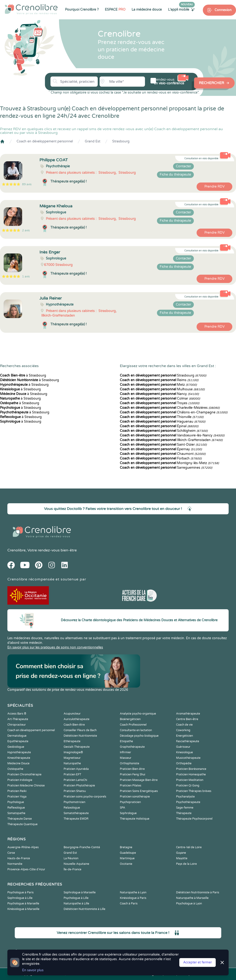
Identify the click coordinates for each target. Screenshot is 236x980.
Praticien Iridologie (20, 780)
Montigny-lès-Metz (169, 463)
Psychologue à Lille (76, 898)
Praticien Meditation (190, 780)
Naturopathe (72, 763)
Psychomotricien (74, 802)
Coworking (183, 730)
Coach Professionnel (133, 725)
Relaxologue (72, 808)
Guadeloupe (128, 853)
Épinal (159, 426)
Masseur (126, 758)
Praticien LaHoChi (75, 780)
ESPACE (115, 10)
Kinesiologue (184, 752)
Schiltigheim (164, 431)
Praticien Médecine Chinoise (26, 786)
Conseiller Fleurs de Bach (80, 730)
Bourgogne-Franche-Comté (82, 847)
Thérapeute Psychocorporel (194, 819)
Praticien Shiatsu (75, 791)
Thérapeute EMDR (76, 819)
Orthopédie (184, 763)
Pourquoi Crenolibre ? (82, 10)
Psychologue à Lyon (189, 903)
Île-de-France (72, 869)
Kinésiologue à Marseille (23, 909)
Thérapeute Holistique (135, 819)
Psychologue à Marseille (23, 903)
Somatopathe (16, 813)
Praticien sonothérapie (135, 797)
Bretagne (126, 847)
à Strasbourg (23, 375)
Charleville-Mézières (170, 408)
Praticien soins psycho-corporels (85, 797)
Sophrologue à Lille (20, 898)
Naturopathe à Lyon (133, 892)
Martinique (127, 858)
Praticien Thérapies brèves (194, 791)
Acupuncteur (72, 714)
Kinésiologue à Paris (133, 898)
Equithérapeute (18, 741)
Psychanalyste (185, 797)
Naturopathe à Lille (76, 903)
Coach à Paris (129, 903)
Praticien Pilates (131, 786)
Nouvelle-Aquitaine (76, 864)
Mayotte (182, 858)
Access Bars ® (17, 714)
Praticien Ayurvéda (76, 769)
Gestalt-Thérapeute (77, 747)
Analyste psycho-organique (138, 714)
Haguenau (163, 422)
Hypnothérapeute (19, 752)
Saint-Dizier (163, 445)
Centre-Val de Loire (189, 847)
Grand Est (93, 141)
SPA (122, 808)
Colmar (160, 399)
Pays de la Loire (186, 864)
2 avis (26, 230)
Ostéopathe (15, 769)
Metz (158, 385)
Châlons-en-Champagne (174, 412)
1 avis (26, 277)
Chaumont (163, 454)
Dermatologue (17, 736)
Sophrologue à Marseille (80, 892)
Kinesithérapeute (19, 758)
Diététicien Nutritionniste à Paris (198, 892)
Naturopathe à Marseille (192, 898)
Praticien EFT (72, 774)
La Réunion (71, 858)
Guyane (181, 853)
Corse (11, 853)
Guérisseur (183, 747)
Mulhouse (162, 389)
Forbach (161, 458)
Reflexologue (16, 808)
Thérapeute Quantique (22, 824)
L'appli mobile (181, 9)
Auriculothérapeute (77, 719)
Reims (159, 380)
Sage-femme (185, 808)
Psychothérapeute (188, 802)
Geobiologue (16, 747)
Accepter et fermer (198, 962)
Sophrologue (128, 813)
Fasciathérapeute (188, 741)
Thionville (162, 417)
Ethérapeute (72, 741)
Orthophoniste (130, 763)
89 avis (27, 184)
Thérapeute (184, 813)
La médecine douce (147, 10)
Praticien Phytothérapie (79, 786)
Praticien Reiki (17, 791)
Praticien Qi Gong (188, 786)
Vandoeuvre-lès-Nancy (172, 435)
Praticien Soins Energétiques (139, 791)
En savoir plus (33, 970)
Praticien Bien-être (132, 769)
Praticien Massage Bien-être (139, 780)
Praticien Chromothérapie (24, 774)
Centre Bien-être (187, 719)
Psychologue (16, 802)
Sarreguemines (166, 468)
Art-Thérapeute (18, 719)
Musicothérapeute (188, 758)
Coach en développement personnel (45, 141)
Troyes (160, 403)
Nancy (159, 394)
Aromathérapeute (188, 714)
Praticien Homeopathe (191, 774)
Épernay (161, 449)
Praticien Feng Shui (133, 774)
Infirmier (125, 752)
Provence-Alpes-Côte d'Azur (26, 869)
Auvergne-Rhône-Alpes (23, 847)
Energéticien (184, 736)
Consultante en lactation (136, 730)
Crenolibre (16, 550)
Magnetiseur (72, 758)
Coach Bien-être (74, 725)
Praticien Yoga (17, 797)
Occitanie (126, 864)
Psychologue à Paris (21, 892)
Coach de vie (184, 725)
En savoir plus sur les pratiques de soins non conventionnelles (55, 647)
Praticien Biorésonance (191, 769)
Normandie (15, 864)
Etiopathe (126, 741)
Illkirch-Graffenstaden (171, 440)
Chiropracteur (17, 725)
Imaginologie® (73, 752)
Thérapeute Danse (20, 819)
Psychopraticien (130, 802)
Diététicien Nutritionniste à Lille (84, 909)
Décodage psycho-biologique (139, 736)
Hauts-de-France (19, 858)
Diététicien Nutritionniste (80, 736)
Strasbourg (121, 141)
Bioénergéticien (130, 719)
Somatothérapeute (76, 813)
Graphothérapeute (132, 747)
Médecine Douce (18, 763)
